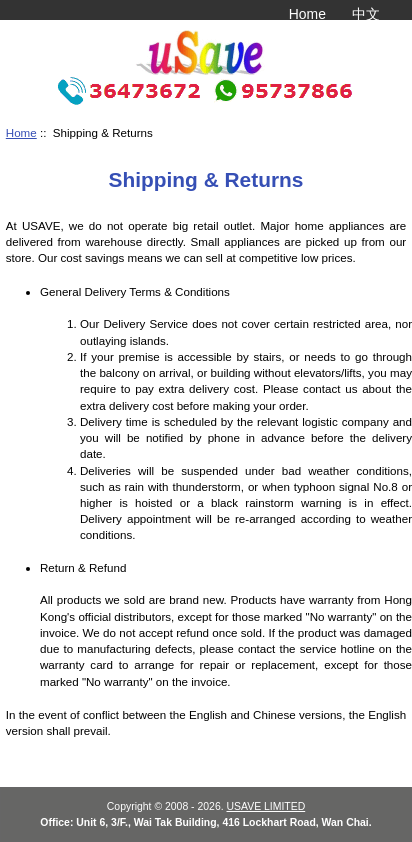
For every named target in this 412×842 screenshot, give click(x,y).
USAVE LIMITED (266, 806)
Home (307, 14)
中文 (366, 14)
